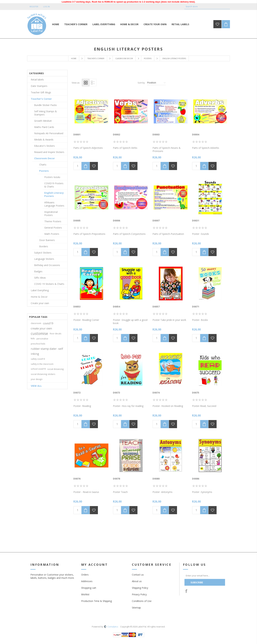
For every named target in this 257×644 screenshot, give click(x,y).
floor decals (56, 333)
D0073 (116, 393)
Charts (43, 165)
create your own (41, 328)
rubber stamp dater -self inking (47, 351)
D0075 (196, 393)
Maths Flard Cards (44, 127)
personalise (42, 339)
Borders (44, 246)
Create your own (40, 303)
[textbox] (205, 7)
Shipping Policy (140, 588)
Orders (85, 575)
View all (36, 386)
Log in (46, 7)
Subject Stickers (43, 253)
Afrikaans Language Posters (54, 204)
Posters (148, 58)
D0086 (196, 479)
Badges (38, 271)
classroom (36, 323)
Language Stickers (44, 259)
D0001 (77, 134)
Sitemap (136, 608)
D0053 (77, 307)
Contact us (138, 575)
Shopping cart (89, 588)
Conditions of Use (142, 601)
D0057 (156, 307)
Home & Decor (39, 297)
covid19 (48, 323)
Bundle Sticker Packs (45, 105)
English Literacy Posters (54, 194)
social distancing (56, 369)
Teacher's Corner (96, 58)
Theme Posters (53, 221)
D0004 (196, 134)
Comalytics (111, 627)
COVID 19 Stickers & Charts (49, 284)
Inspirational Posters (51, 213)
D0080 (156, 479)
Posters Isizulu (52, 177)
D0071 (196, 307)
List (93, 83)
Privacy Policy (139, 594)
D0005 (77, 220)
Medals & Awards (44, 140)
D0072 (77, 393)
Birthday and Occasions (47, 265)
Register (34, 7)
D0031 (196, 220)
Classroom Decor (124, 58)
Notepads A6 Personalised (49, 133)
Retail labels (37, 80)
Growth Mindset (43, 121)
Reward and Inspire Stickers (49, 152)
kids (33, 338)
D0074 (156, 393)
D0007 (156, 220)
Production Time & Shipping (96, 601)
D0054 (116, 307)
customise (39, 333)
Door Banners (47, 240)
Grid (86, 83)
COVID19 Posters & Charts (54, 185)
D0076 (77, 479)
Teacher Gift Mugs (41, 92)
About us (137, 581)
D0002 (116, 134)
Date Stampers (39, 86)
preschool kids (38, 344)
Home (74, 58)
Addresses (87, 581)
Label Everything (40, 290)
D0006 (116, 220)
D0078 (116, 479)
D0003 (156, 134)
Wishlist (85, 594)
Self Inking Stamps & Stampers (45, 113)
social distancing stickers (43, 374)
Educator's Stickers (44, 146)
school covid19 (38, 369)
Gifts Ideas (40, 278)
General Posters (53, 228)
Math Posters (52, 234)
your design (37, 379)
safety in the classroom (42, 364)
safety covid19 (38, 359)
